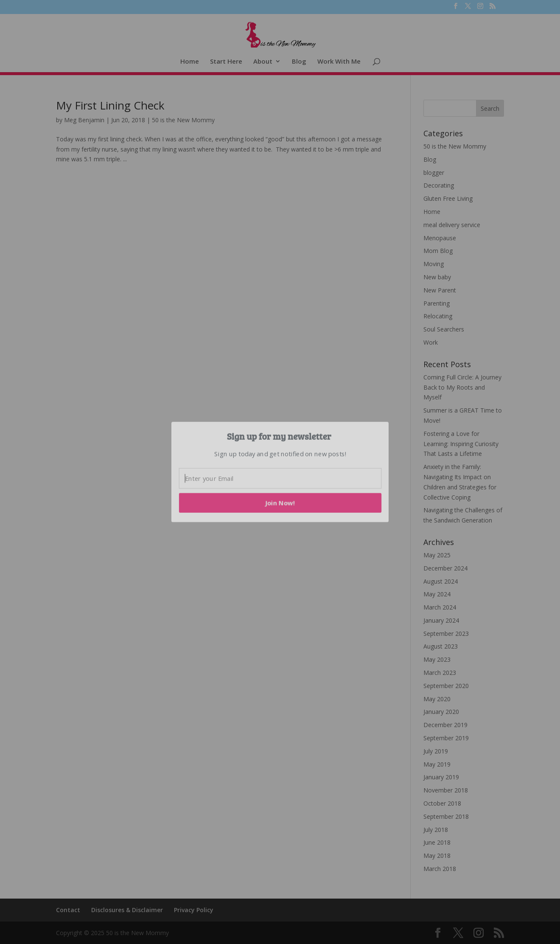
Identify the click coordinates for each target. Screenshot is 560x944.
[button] (279, 436)
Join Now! (280, 503)
